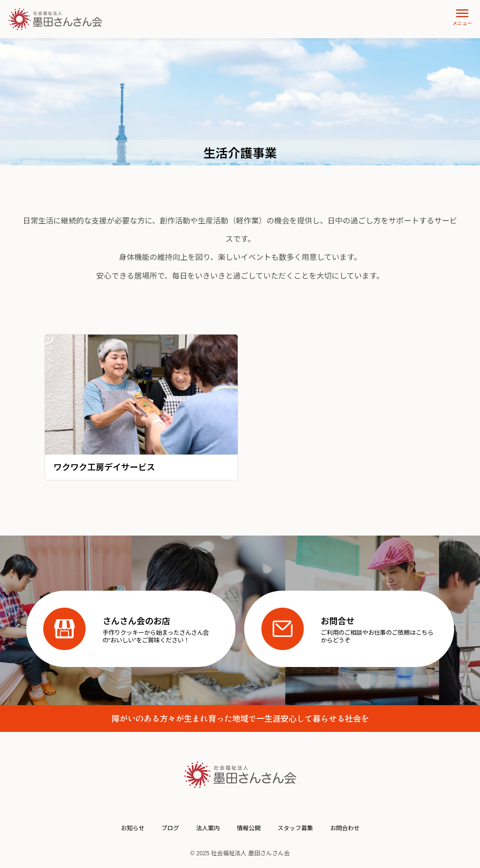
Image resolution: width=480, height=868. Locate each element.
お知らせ (133, 828)
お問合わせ (345, 828)
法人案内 (208, 828)
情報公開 (249, 828)
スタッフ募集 (295, 828)
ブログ (170, 828)
